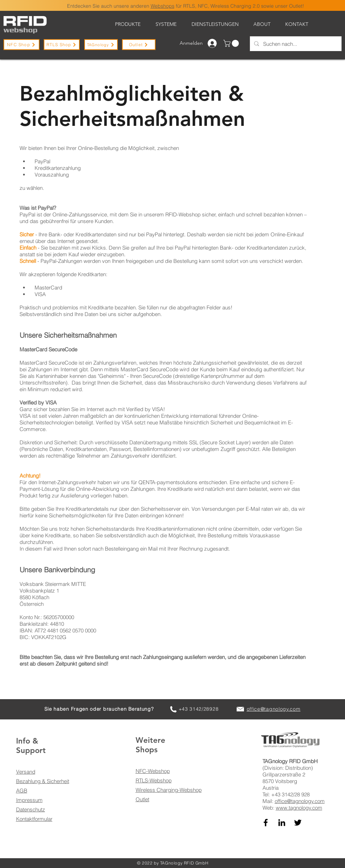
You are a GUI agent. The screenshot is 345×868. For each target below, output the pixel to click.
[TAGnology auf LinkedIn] (282, 823)
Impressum (29, 800)
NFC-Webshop (153, 771)
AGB (22, 791)
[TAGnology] (101, 45)
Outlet (142, 799)
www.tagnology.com (299, 808)
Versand (26, 772)
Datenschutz (31, 809)
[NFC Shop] (21, 45)
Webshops (163, 6)
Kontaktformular (34, 819)
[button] (232, 43)
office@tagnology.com (300, 801)
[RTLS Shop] (62, 45)
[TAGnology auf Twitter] (298, 823)
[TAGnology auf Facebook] (266, 823)
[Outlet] (139, 45)
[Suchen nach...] (295, 44)
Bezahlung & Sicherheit (43, 781)
